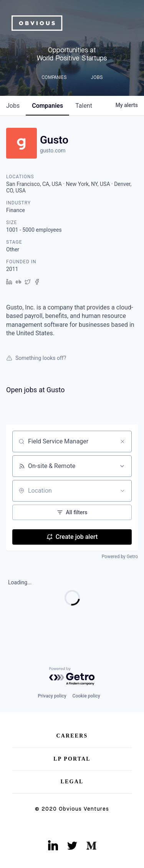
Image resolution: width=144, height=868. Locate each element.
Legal (72, 782)
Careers (72, 736)
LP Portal (72, 759)
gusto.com (53, 151)
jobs (13, 106)
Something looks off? (36, 358)
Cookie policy (86, 696)
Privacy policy (52, 696)
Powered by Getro (120, 557)
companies (47, 106)
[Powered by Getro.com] (72, 677)
